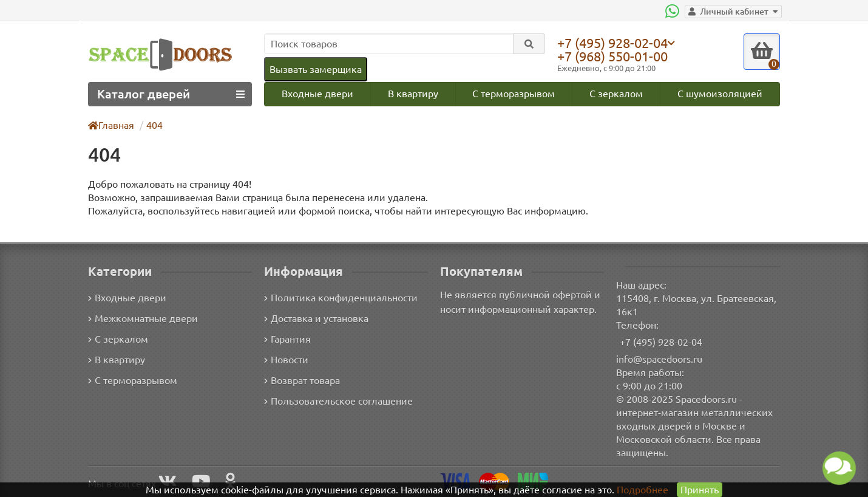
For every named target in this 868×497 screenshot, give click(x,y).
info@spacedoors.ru (659, 359)
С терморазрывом (514, 93)
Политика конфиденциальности (339, 297)
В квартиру (412, 93)
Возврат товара (303, 380)
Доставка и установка (316, 318)
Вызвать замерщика (315, 69)
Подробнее (643, 489)
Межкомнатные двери (141, 318)
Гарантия (288, 339)
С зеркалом (617, 93)
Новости (286, 359)
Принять (699, 489)
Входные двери (317, 93)
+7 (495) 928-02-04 (615, 43)
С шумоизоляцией (721, 93)
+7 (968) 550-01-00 (615, 56)
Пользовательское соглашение (337, 401)
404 (155, 125)
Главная (112, 125)
